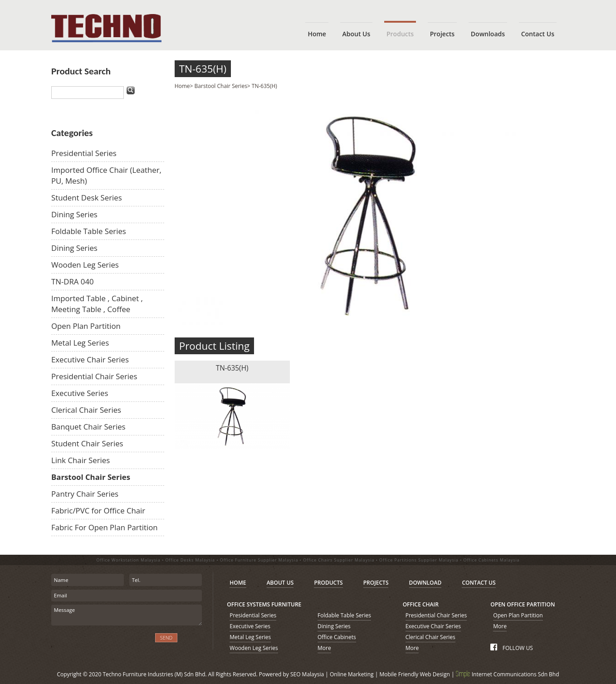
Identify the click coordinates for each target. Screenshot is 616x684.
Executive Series (80, 393)
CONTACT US (479, 583)
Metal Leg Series (80, 343)
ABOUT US (280, 583)
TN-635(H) (203, 69)
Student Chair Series (87, 443)
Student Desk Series (87, 198)
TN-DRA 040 (73, 281)
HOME (238, 583)
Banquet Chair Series (88, 427)
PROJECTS (376, 583)
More (324, 648)
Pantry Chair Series (85, 494)
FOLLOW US (511, 648)
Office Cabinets (337, 637)
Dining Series (74, 214)
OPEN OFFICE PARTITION (523, 604)
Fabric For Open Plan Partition (105, 527)
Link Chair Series (81, 460)
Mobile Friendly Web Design (414, 674)
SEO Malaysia (307, 674)
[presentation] (100, 643)
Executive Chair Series (90, 359)
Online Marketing (352, 674)
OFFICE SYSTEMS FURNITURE (264, 604)
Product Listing (215, 346)
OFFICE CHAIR (421, 604)
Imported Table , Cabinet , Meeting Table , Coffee (97, 304)
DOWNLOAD (425, 583)
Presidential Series (84, 153)
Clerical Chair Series (86, 410)
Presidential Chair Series (94, 376)
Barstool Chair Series (91, 477)
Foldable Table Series (89, 231)
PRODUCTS (328, 583)
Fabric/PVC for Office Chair (98, 511)
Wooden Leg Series (85, 265)
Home (182, 86)
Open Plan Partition (86, 326)
